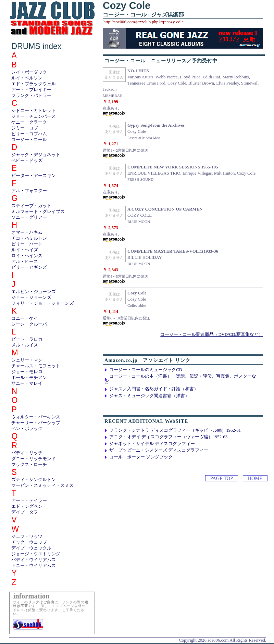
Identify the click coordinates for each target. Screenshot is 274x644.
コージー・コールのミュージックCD (146, 370)
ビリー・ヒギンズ (29, 267)
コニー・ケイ (25, 318)
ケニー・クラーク (29, 122)
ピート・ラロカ (27, 339)
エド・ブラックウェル (34, 84)
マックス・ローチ (29, 465)
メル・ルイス (25, 345)
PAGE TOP (222, 478)
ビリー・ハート (27, 244)
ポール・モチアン (29, 378)
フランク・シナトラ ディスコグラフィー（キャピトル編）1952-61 (175, 430)
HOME (255, 478)
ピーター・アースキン (34, 176)
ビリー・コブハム (29, 134)
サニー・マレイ (27, 383)
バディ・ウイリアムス (34, 560)
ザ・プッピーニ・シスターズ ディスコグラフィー (159, 450)
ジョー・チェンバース (34, 116)
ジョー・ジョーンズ (31, 298)
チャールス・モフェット (36, 366)
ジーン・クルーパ (29, 324)
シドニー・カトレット (34, 111)
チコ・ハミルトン (29, 238)
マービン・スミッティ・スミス (42, 485)
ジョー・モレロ (27, 372)
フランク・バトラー (31, 96)
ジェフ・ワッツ (27, 536)
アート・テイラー (29, 501)
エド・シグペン (27, 506)
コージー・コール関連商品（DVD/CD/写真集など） (212, 334)
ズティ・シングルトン (34, 480)
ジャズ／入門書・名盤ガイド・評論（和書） (154, 389)
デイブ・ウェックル (31, 548)
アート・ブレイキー (31, 90)
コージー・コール (29, 140)
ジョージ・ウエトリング (36, 554)
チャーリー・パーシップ (36, 423)
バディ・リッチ (27, 453)
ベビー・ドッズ (27, 161)
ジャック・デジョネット (36, 155)
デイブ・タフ (25, 512)
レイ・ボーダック (29, 72)
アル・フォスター (29, 191)
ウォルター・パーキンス (36, 417)
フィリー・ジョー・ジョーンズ (42, 303)
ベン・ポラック (27, 429)
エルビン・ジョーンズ (34, 292)
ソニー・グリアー (29, 217)
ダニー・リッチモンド (34, 459)
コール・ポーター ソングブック (141, 457)
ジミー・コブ (25, 128)
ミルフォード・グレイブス (38, 212)
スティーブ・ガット (31, 206)
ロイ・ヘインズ (27, 256)
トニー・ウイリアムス (34, 566)
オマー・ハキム (27, 232)
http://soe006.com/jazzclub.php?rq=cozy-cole (144, 22)
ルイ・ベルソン (27, 78)
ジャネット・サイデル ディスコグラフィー (152, 444)
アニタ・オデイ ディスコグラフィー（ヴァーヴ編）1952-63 (168, 437)
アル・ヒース (25, 262)
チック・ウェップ (29, 542)
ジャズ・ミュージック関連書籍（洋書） (149, 396)
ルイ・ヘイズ (25, 250)
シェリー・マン (27, 360)
